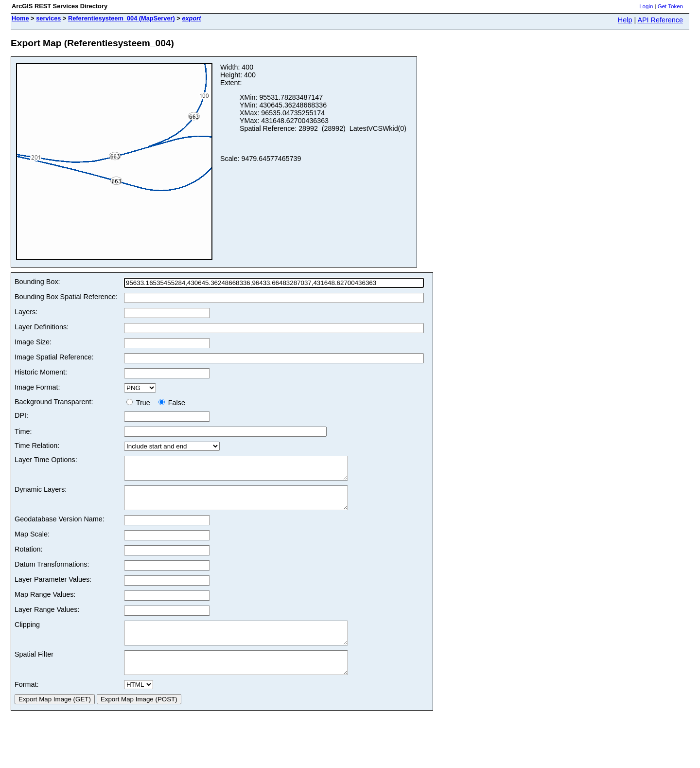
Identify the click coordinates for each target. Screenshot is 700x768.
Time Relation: (37, 446)
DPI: (21, 415)
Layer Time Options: (46, 460)
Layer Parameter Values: (53, 588)
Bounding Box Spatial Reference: (66, 297)
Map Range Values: (45, 603)
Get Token (670, 6)
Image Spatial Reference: (54, 357)
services (48, 18)
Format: (27, 702)
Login (646, 6)
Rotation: (29, 558)
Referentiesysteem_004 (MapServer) (122, 18)
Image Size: (33, 342)
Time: (23, 431)
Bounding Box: (37, 282)
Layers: (26, 312)
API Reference (660, 20)
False (172, 403)
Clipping (27, 633)
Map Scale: (32, 543)
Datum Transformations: (52, 573)
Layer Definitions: (42, 327)
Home (20, 18)
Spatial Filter (34, 667)
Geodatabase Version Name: (60, 528)
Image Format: (37, 387)
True (140, 403)
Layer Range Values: (47, 618)
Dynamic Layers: (41, 494)
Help (625, 20)
